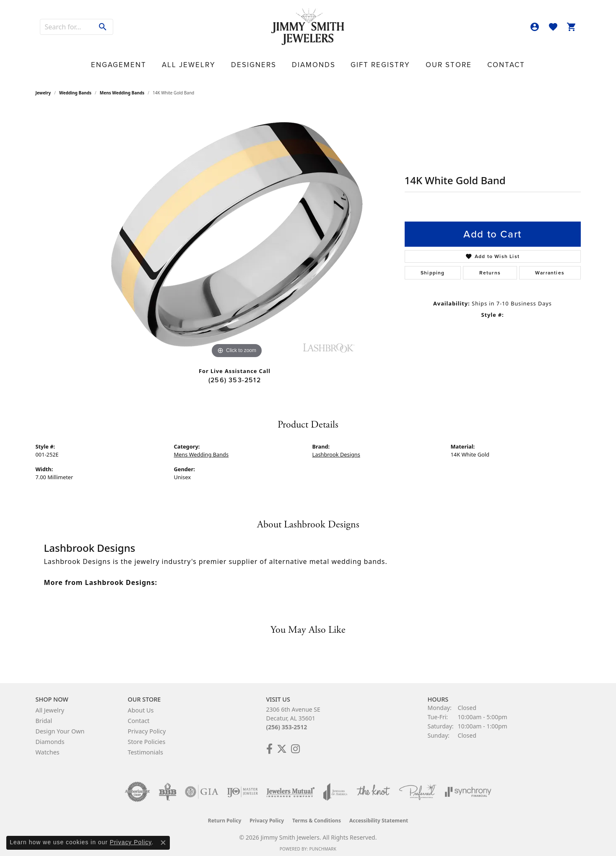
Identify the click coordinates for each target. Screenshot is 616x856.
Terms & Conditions (317, 816)
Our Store (412, 61)
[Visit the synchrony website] (468, 787)
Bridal (44, 716)
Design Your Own (60, 726)
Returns (490, 268)
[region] (237, 230)
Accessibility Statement (379, 816)
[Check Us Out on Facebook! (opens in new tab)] (269, 744)
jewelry (43, 88)
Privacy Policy (147, 726)
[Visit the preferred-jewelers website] (418, 787)
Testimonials (146, 747)
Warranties (550, 268)
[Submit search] (103, 27)
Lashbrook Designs (336, 449)
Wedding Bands (75, 88)
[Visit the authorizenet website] (138, 787)
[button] (535, 27)
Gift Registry (362, 61)
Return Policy (225, 816)
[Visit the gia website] (202, 787)
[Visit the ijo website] (243, 787)
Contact (454, 61)
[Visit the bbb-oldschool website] (167, 787)
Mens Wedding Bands (122, 88)
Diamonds (312, 61)
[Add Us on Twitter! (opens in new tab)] (282, 744)
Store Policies (147, 737)
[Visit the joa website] (335, 787)
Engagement (169, 61)
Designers (268, 61)
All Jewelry (220, 61)
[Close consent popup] (163, 843)
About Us (141, 705)
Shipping (433, 268)
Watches (48, 747)
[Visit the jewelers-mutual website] (290, 787)
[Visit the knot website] (373, 787)
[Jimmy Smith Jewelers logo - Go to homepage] (308, 27)
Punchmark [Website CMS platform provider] (323, 844)
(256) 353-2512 (235, 375)
